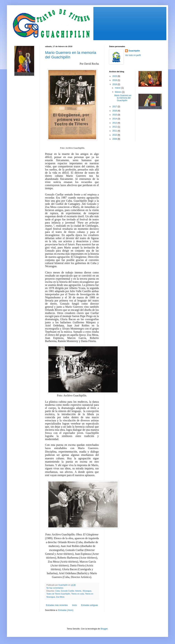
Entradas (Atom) (66, 610)
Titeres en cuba (78, 594)
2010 (115, 135)
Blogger (104, 629)
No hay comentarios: (55, 588)
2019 (115, 80)
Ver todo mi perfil (133, 55)
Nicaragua (87, 591)
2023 (115, 76)
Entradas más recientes (57, 605)
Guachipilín (134, 51)
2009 (115, 139)
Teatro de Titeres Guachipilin (58, 594)
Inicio (75, 605)
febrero (118, 92)
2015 (115, 115)
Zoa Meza (60, 597)
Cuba (58, 591)
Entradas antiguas (89, 605)
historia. (78, 591)
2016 (115, 111)
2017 (115, 107)
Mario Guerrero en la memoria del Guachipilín (123, 98)
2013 (115, 123)
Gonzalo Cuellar (67, 591)
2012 (115, 127)
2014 (115, 119)
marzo (118, 88)
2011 (115, 131)
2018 (115, 84)
